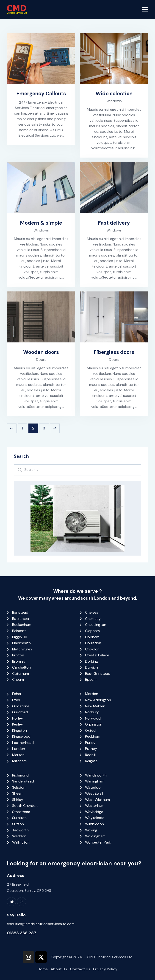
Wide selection (114, 94)
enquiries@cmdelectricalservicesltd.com (41, 924)
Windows (114, 101)
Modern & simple (41, 223)
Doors (41, 360)
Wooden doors (41, 352)
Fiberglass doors (114, 352)
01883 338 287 (22, 933)
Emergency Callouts (41, 94)
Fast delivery (114, 223)
